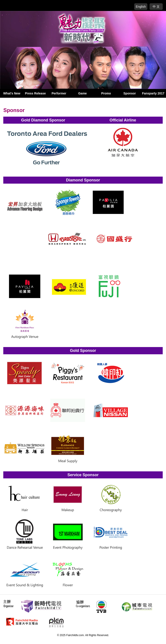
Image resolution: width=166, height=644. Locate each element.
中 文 (156, 7)
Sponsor (130, 93)
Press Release (35, 93)
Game (83, 93)
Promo (106, 93)
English (141, 7)
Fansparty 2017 (153, 93)
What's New (12, 93)
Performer (59, 93)
